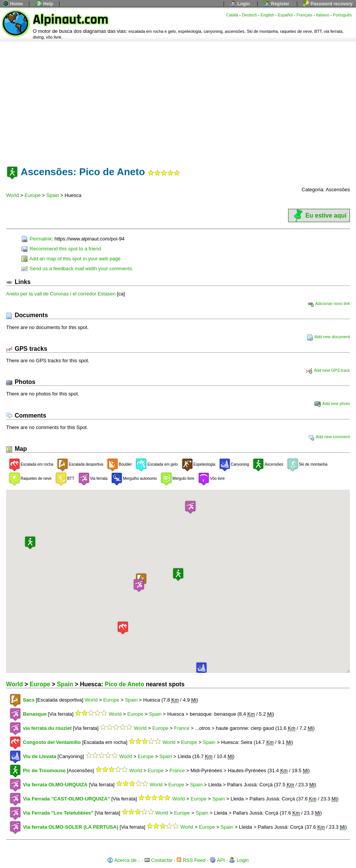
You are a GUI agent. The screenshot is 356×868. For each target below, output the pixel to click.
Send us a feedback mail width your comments (77, 269)
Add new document (328, 337)
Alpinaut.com (71, 20)
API (217, 860)
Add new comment (329, 437)
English (267, 15)
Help (44, 4)
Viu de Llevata (39, 756)
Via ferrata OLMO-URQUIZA (55, 785)
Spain (52, 195)
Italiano (323, 15)
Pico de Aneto (124, 684)
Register (276, 4)
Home (13, 4)
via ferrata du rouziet (47, 728)
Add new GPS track (328, 370)
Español (285, 15)
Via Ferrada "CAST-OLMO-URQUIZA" (66, 799)
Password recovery (328, 4)
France (182, 728)
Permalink (36, 239)
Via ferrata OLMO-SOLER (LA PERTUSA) (71, 827)
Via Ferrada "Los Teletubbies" (58, 813)
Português (342, 15)
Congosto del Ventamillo (52, 742)
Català (232, 15)
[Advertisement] (178, 99)
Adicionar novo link (329, 303)
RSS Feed (191, 860)
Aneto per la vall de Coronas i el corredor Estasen (62, 294)
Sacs (29, 700)
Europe (33, 195)
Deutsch (250, 15)
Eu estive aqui (319, 215)
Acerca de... (124, 860)
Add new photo (332, 403)
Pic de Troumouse (44, 770)
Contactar (159, 860)
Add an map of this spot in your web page (71, 259)
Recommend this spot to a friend (61, 249)
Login (240, 4)
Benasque (35, 714)
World (13, 195)
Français (304, 15)
